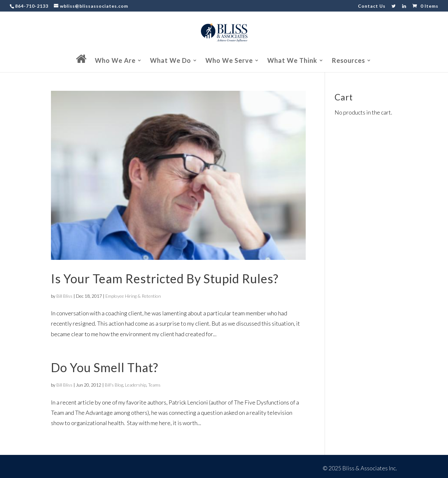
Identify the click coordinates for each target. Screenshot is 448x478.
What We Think (292, 61)
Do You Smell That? (105, 367)
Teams (154, 385)
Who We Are (115, 61)
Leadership (136, 385)
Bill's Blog (114, 385)
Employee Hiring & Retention (133, 296)
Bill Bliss (64, 296)
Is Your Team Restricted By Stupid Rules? (165, 278)
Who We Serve (229, 61)
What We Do (170, 61)
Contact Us (372, 6)
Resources (348, 61)
